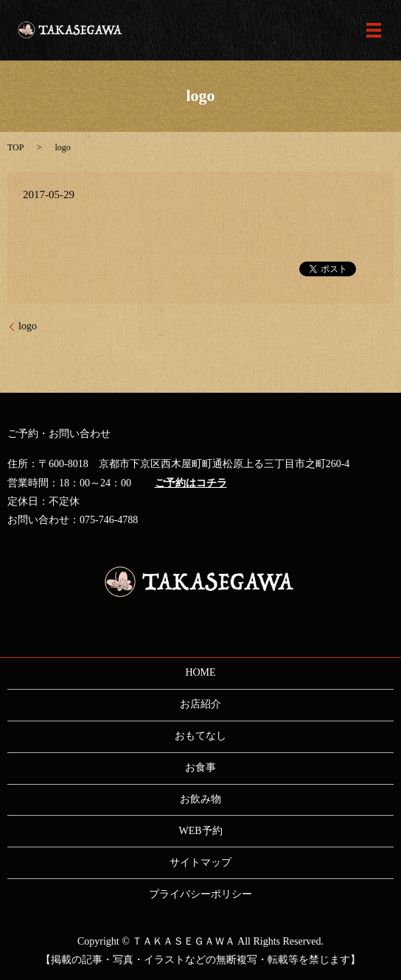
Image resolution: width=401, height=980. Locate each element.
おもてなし (200, 736)
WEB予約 (200, 831)
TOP (15, 147)
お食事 (200, 767)
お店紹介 (200, 704)
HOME (200, 672)
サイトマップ (200, 862)
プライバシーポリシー (200, 894)
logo (28, 326)
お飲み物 (200, 799)
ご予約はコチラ (191, 483)
